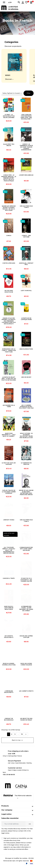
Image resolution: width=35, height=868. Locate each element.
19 (22, 734)
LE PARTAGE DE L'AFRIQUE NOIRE (26, 319)
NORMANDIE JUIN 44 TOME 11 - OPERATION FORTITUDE (9, 350)
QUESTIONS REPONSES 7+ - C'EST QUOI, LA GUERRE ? (9, 435)
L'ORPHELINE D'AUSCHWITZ (9, 692)
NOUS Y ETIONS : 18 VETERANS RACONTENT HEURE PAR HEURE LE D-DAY (26, 435)
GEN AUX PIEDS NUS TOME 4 (26, 521)
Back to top (17, 740)
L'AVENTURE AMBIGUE (26, 175)
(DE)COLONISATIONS (26, 349)
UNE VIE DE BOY (26, 377)
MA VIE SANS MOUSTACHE (9, 291)
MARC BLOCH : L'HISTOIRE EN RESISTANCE (9, 608)
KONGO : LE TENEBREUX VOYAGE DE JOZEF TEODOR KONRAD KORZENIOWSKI (26, 147)
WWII (8, 75)
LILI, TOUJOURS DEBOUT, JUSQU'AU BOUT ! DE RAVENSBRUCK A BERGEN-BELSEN (9, 550)
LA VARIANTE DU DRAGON (26, 464)
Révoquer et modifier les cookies (16, 858)
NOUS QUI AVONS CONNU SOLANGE (26, 664)
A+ (11, 2)
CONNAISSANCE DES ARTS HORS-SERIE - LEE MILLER (26, 549)
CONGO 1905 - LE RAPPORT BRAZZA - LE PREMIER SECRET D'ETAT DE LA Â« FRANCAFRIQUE (9, 178)
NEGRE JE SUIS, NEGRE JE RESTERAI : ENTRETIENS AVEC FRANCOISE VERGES (26, 492)
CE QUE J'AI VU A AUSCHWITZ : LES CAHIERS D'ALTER (26, 580)
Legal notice (6, 814)
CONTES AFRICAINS (9, 263)
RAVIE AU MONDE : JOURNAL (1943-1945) (9, 664)
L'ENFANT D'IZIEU (9, 520)
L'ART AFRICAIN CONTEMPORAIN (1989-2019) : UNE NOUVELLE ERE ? (26, 117)
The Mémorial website (18, 797)
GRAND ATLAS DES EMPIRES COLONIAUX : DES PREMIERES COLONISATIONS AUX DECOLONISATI (9, 321)
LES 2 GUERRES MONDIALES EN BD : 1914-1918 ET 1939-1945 (26, 407)
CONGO (9, 236)
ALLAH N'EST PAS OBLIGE (9, 145)
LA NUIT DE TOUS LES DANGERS (9, 464)
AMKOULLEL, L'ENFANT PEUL (26, 264)
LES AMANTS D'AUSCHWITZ (9, 637)
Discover (8, 79)
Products (5, 806)
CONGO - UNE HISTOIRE (26, 236)
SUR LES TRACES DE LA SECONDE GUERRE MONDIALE (9, 492)
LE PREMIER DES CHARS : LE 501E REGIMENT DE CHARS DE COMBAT (26, 609)
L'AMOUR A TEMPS (9, 578)
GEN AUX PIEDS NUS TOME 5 (26, 207)
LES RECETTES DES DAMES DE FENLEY (26, 719)
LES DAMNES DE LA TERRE (9, 406)
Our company (7, 810)
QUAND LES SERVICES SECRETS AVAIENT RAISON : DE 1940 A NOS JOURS (9, 208)
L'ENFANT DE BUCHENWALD (9, 719)
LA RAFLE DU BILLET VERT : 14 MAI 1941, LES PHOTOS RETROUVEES (9, 379)
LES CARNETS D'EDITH (26, 691)
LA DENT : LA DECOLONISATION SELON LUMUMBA (9, 116)
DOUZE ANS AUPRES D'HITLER (26, 637)
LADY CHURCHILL (26, 291)
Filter (29, 93)
